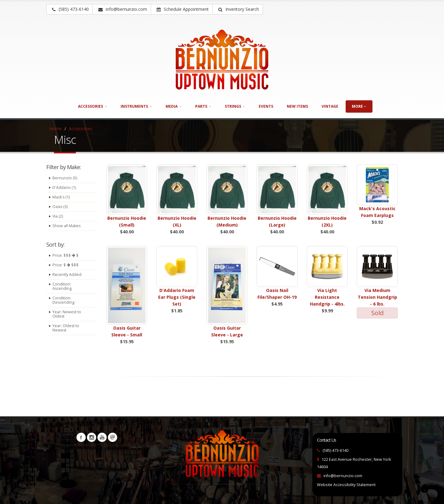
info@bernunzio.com (343, 476)
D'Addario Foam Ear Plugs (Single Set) (177, 297)
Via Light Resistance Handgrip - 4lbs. (327, 297)
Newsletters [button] (113, 437)
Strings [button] (235, 106)
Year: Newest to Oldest (67, 314)
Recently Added (67, 275)
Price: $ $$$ (66, 265)
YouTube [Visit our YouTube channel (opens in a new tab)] (102, 437)
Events (266, 106)
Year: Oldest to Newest (66, 328)
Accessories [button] (92, 106)
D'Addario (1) (64, 187)
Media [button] (174, 106)
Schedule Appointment (183, 9)
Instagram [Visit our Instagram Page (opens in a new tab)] (92, 437)
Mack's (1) (61, 197)
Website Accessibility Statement (346, 485)
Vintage (330, 106)
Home (55, 129)
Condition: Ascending (62, 286)
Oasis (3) (60, 207)
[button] (238, 9)
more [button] (359, 106)
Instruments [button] (136, 106)
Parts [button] (203, 106)
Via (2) (58, 216)
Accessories (81, 129)
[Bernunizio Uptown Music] (222, 60)
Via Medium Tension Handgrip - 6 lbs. (377, 297)
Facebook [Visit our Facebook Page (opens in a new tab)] (81, 437)
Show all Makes (67, 226)
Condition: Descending (64, 300)
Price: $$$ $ (66, 255)
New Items (297, 106)
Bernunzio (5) (65, 178)
